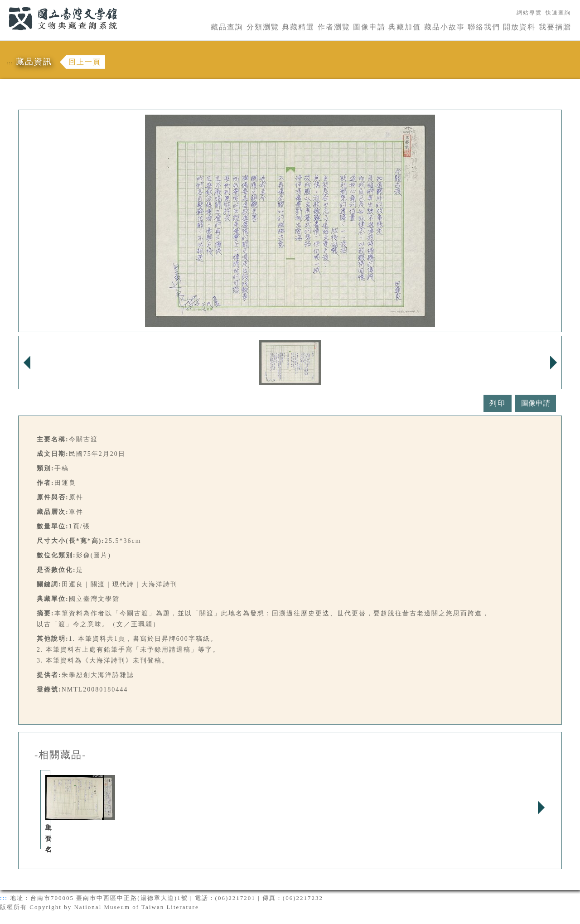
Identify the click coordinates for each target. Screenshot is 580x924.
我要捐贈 (555, 27)
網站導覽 (529, 13)
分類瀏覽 (263, 27)
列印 (498, 403)
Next (541, 808)
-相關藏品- (60, 755)
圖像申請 (369, 27)
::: (3, 5)
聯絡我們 (484, 27)
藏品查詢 (227, 27)
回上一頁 (85, 62)
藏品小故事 (445, 27)
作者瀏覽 (334, 27)
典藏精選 (298, 27)
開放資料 (519, 27)
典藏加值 (405, 27)
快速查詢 (558, 13)
